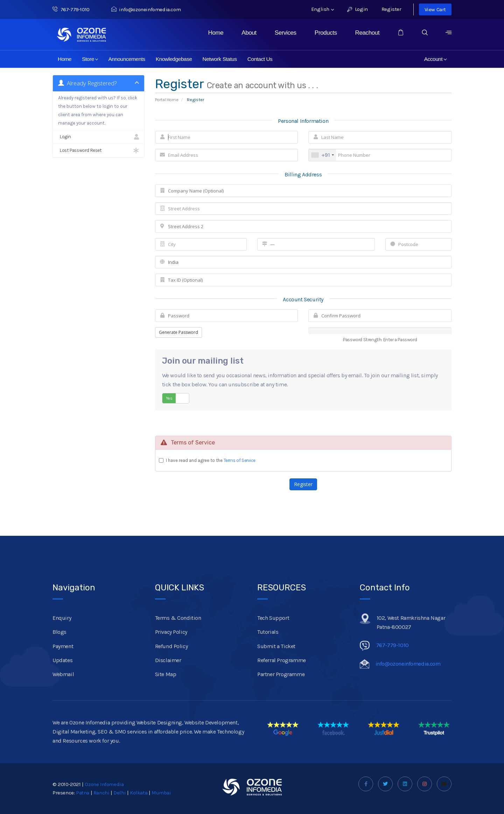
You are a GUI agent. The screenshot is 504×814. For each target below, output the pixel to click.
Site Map (166, 674)
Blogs (59, 632)
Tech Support (273, 618)
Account (435, 59)
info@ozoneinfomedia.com (146, 9)
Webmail (63, 674)
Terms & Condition (178, 618)
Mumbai (161, 793)
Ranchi (101, 793)
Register (391, 9)
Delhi (120, 793)
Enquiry (62, 618)
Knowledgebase (174, 59)
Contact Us (260, 59)
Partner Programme (281, 674)
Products (326, 33)
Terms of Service (240, 460)
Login (358, 9)
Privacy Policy (171, 632)
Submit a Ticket (276, 646)
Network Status (220, 59)
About (249, 33)
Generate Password (178, 332)
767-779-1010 (75, 9)
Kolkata (139, 793)
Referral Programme (282, 660)
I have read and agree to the (211, 460)
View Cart (435, 9)
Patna (83, 793)
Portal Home (167, 100)
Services (286, 33)
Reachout (367, 33)
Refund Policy (171, 646)
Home (216, 33)
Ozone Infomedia (104, 784)
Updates (62, 660)
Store (90, 59)
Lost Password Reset (99, 150)
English (323, 9)
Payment (63, 646)
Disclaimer (168, 660)
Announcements (127, 59)
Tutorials (268, 632)
